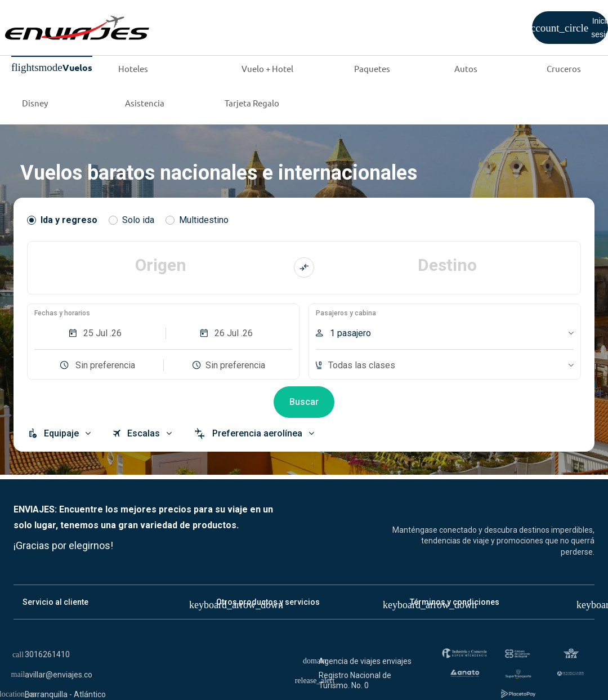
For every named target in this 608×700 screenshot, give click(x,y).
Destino (447, 265)
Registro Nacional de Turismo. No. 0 (355, 680)
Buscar (304, 402)
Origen (161, 265)
